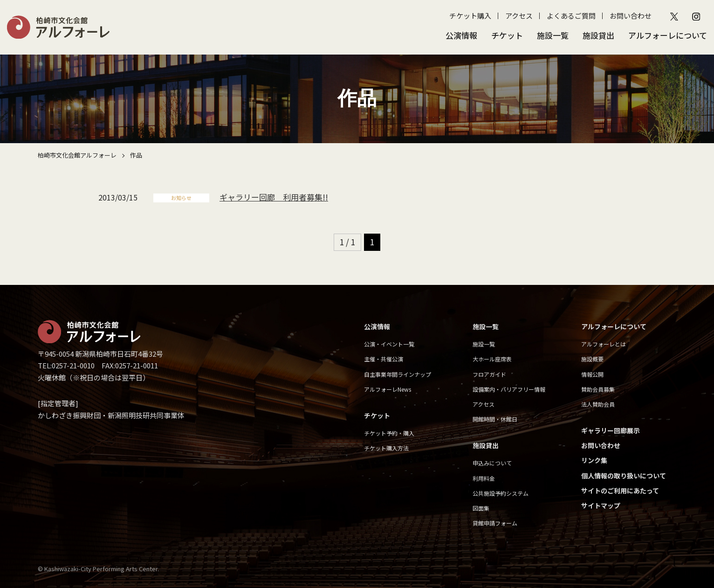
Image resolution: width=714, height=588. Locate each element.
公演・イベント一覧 (389, 344)
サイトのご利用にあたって (620, 491)
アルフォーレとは (604, 344)
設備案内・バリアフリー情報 (509, 389)
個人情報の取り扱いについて (624, 476)
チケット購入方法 (386, 448)
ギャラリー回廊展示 (611, 430)
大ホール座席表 (492, 359)
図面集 (481, 508)
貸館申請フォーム (495, 523)
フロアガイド (489, 374)
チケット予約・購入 (389, 433)
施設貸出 (598, 35)
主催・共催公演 (384, 359)
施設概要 (592, 359)
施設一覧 (553, 35)
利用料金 (484, 478)
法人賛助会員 (598, 404)
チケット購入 (470, 16)
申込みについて (492, 463)
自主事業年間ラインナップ (398, 374)
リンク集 (594, 460)
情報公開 (592, 374)
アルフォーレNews (388, 389)
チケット (507, 35)
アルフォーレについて (668, 35)
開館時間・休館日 (495, 419)
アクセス (519, 16)
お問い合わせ (631, 16)
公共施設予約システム (501, 493)
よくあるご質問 (571, 16)
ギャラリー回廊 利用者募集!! (274, 197)
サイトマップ (601, 505)
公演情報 (461, 35)
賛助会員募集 (598, 389)
